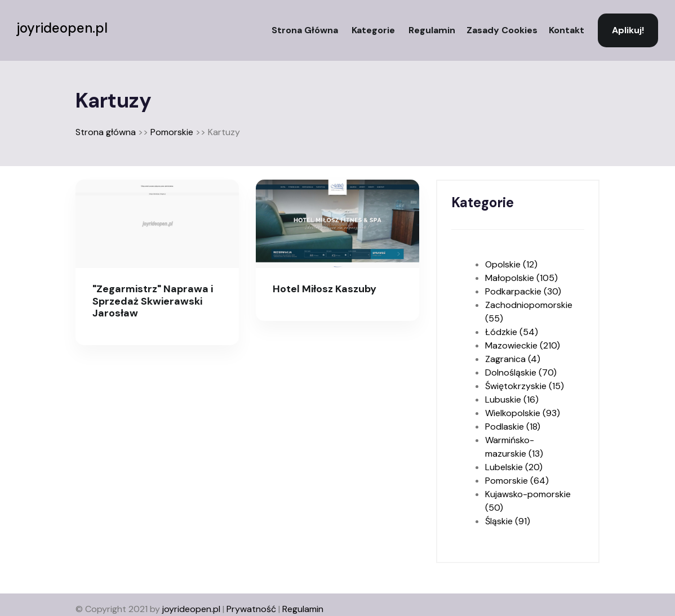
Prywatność (251, 609)
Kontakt (567, 30)
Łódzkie (512, 332)
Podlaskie (513, 427)
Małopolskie (521, 278)
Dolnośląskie (521, 372)
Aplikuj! (628, 30)
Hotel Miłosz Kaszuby (325, 289)
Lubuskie (512, 399)
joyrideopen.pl (62, 28)
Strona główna (305, 30)
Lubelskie (514, 467)
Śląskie (508, 521)
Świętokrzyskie (525, 386)
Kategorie (373, 30)
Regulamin (432, 30)
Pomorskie (172, 132)
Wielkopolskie (523, 413)
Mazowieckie (523, 345)
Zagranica (513, 359)
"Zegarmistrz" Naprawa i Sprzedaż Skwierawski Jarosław (153, 301)
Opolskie (511, 264)
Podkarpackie (523, 291)
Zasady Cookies (502, 30)
